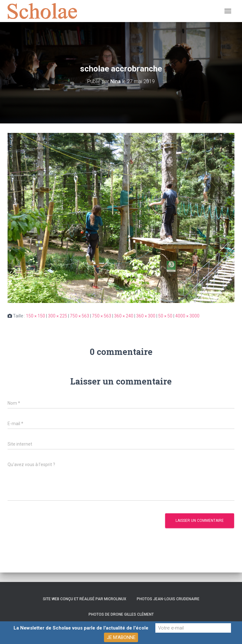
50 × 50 (165, 316)
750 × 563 (80, 316)
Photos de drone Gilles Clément (121, 614)
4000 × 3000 (187, 316)
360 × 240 (124, 316)
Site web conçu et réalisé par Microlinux (85, 599)
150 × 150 (35, 316)
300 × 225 (58, 316)
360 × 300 (146, 316)
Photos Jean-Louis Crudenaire (168, 599)
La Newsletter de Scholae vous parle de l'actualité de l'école (81, 628)
